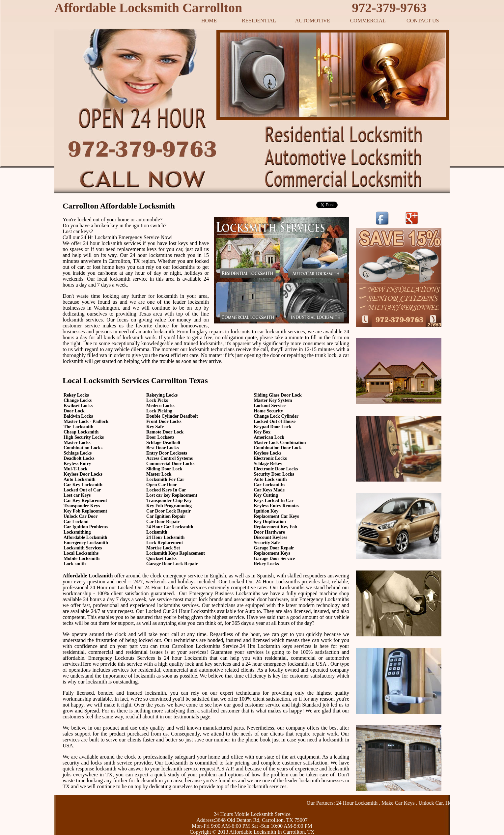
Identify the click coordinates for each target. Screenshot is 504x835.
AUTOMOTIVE (313, 21)
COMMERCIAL (368, 21)
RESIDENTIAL (259, 21)
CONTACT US (423, 21)
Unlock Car (436, 803)
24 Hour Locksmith (363, 803)
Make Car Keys (404, 803)
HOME (209, 21)
